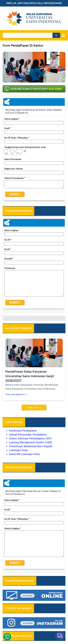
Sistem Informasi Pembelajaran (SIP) (30, 438)
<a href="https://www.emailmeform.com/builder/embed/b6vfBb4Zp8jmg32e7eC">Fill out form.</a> (34, 149)
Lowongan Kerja (18, 450)
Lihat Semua (34, 408)
